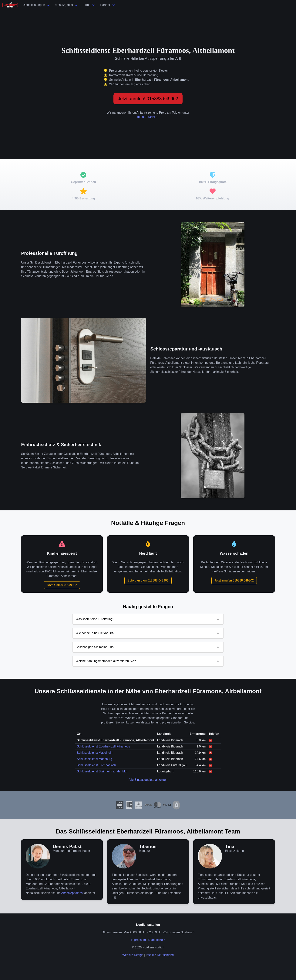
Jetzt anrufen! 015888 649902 (148, 99)
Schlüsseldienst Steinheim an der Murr (103, 771)
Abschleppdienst (72, 893)
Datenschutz (157, 940)
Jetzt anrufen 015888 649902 (234, 580)
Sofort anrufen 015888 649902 (148, 580)
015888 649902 (148, 117)
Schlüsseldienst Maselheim (95, 753)
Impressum (138, 940)
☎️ (210, 740)
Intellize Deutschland (160, 955)
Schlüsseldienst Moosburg (94, 759)
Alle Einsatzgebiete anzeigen (148, 780)
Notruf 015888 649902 (62, 585)
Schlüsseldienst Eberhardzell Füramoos (103, 746)
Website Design (133, 955)
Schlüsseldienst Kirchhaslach (96, 765)
